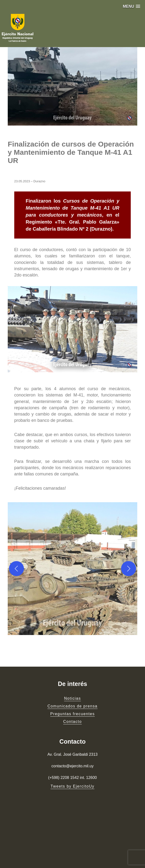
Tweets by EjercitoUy (72, 786)
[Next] (129, 569)
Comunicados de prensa (72, 706)
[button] (131, 6)
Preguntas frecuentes (72, 714)
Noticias (72, 698)
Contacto (73, 722)
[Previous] (16, 569)
